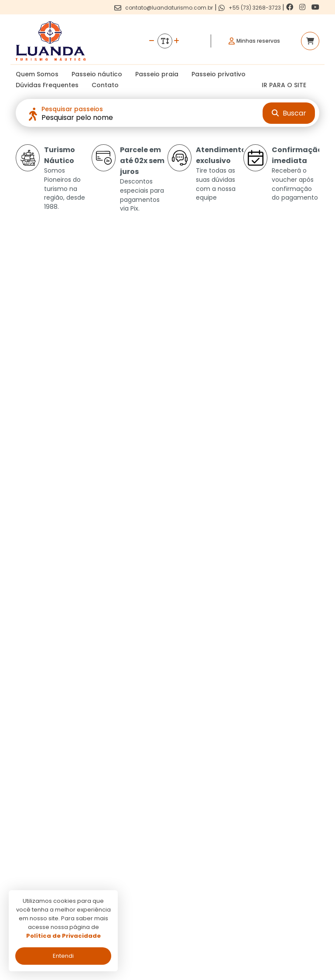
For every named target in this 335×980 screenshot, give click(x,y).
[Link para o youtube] (315, 7)
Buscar (289, 113)
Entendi (63, 956)
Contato (105, 85)
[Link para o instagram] (303, 7)
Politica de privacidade (157, 852)
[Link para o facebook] (291, 7)
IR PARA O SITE (284, 85)
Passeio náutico (97, 74)
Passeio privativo (219, 74)
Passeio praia (157, 74)
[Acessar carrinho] (310, 41)
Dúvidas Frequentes (47, 85)
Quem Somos (37, 74)
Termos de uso (146, 865)
